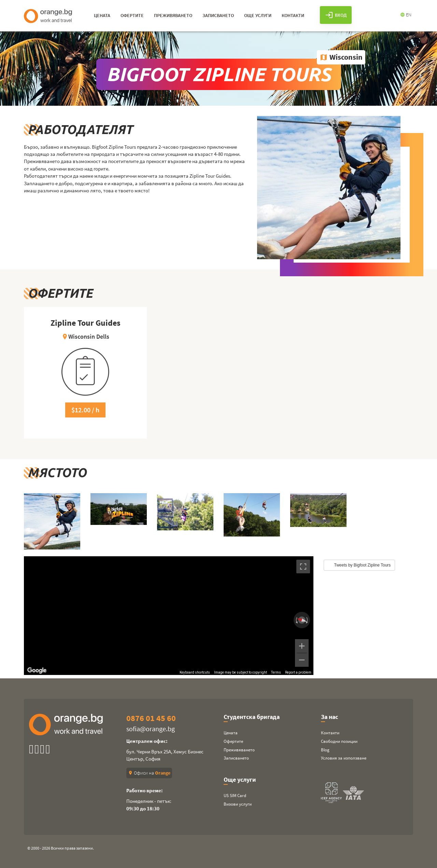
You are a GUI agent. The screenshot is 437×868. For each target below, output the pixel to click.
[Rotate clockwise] (308, 620)
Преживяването (239, 750)
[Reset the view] (302, 620)
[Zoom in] (302, 646)
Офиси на (149, 773)
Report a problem (298, 672)
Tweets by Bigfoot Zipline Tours (363, 565)
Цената (231, 733)
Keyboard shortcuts (195, 672)
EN (406, 15)
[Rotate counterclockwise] (296, 620)
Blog (325, 750)
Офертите (233, 741)
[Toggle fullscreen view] (303, 567)
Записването (236, 758)
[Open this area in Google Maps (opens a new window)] (37, 671)
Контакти (330, 733)
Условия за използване (344, 758)
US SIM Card (235, 796)
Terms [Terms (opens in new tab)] (276, 672)
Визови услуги (238, 804)
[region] (169, 616)
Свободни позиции (339, 741)
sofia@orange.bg (151, 729)
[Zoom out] (302, 660)
